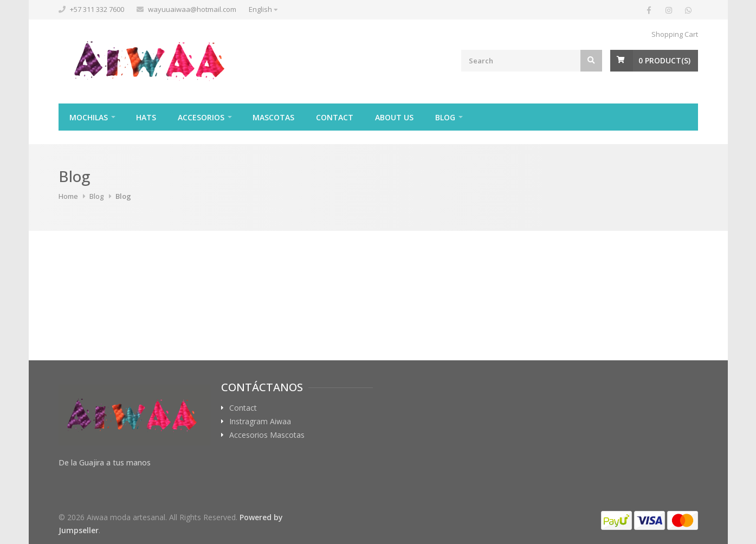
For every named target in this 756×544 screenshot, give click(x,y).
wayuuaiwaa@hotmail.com (192, 9)
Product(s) (664, 60)
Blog (445, 117)
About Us (394, 117)
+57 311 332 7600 (97, 9)
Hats (146, 117)
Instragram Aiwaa (260, 422)
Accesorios (201, 117)
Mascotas (273, 117)
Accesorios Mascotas (267, 435)
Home (68, 196)
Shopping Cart (675, 34)
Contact (335, 117)
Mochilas (89, 117)
